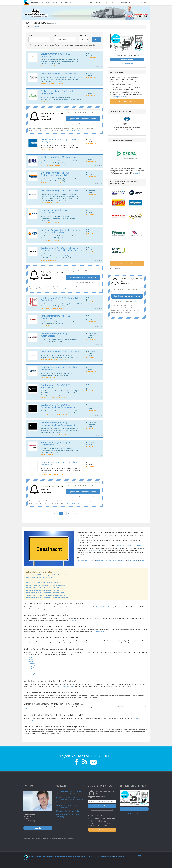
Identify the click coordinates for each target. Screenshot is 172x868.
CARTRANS (44, 344)
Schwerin (92, 560)
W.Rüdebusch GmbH (47, 454)
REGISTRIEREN (138, 3)
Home (31, 27)
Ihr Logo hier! (127, 263)
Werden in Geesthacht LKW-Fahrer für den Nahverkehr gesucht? (45, 595)
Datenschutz (91, 856)
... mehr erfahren (100, 631)
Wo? (56, 35)
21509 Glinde (92, 77)
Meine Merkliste (66, 3)
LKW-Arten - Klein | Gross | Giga (68, 811)
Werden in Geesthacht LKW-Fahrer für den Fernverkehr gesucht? (45, 593)
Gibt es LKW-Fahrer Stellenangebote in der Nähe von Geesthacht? (46, 585)
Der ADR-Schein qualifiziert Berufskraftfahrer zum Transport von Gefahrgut (69, 800)
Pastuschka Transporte (48, 326)
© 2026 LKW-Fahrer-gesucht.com (38, 856)
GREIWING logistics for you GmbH (51, 183)
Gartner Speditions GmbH (49, 260)
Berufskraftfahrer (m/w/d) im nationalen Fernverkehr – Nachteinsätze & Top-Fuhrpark (61, 249)
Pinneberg (135, 560)
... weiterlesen (53, 609)
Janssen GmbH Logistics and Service (52, 83)
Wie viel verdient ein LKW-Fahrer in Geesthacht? (40, 577)
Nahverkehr (39, 45)
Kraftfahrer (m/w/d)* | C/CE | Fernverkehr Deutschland (60, 299)
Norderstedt (108, 560)
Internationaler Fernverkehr (65, 45)
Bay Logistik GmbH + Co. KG (49, 202)
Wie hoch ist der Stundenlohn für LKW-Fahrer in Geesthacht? (44, 583)
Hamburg (80, 560)
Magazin (55, 3)
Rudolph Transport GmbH (49, 377)
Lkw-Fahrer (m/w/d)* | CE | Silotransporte (60, 191)
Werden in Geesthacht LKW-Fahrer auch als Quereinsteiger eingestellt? (47, 598)
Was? (31, 35)
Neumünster (100, 560)
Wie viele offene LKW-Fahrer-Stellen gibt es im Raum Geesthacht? (46, 575)
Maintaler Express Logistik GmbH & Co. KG (54, 397)
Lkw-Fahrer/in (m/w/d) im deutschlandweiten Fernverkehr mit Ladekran (62, 231)
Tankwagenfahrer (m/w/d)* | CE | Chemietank (56, 317)
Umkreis (82, 35)
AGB (84, 856)
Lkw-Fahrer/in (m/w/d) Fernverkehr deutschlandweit (57, 211)
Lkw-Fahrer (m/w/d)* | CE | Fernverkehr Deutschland (59, 368)
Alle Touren (89, 45)
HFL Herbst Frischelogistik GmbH (51, 165)
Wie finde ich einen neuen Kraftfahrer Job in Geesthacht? (43, 588)
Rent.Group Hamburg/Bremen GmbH (52, 66)
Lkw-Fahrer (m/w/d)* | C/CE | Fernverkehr (60, 352)
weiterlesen (139, 173)
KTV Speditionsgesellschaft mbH (51, 222)
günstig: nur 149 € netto (122, 97)
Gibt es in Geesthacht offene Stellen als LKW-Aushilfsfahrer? (44, 590)
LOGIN (146, 3)
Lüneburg (116, 560)
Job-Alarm (109, 856)
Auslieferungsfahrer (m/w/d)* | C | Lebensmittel (57, 92)
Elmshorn (123, 560)
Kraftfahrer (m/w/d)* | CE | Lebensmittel (60, 157)
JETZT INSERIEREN (127, 101)
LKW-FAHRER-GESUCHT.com (104, 607)
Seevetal (142, 560)
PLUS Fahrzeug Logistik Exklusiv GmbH (53, 474)
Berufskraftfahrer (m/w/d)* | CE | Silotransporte (56, 444)
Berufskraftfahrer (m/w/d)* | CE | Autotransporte (56, 335)
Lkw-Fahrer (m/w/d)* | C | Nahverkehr (58, 74)
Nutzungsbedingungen (72, 856)
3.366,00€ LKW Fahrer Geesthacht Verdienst (128, 545)
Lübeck (86, 560)
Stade (129, 560)
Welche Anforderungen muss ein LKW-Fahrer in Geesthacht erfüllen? (47, 580)
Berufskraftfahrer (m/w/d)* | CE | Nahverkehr (56, 55)
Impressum (58, 856)
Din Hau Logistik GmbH (48, 101)
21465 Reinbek (93, 58)
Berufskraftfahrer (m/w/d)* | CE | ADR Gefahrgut (58, 140)
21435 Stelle (92, 143)
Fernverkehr (50, 45)
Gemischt (79, 45)
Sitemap (117, 856)
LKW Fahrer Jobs (40, 27)
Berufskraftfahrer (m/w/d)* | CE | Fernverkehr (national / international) (58, 406)
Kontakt (101, 856)
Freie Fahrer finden (127, 64)
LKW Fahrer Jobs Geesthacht (97, 550)
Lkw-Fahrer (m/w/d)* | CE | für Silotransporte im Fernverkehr (55, 174)
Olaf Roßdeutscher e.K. (48, 149)
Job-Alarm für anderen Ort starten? (83, 124)
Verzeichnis (46, 3)
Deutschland (92, 161)
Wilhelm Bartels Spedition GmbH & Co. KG (54, 308)
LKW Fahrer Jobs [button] (96, 3)
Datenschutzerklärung (72, 130)
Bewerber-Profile (110, 3)
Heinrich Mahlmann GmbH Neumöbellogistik (54, 359)
